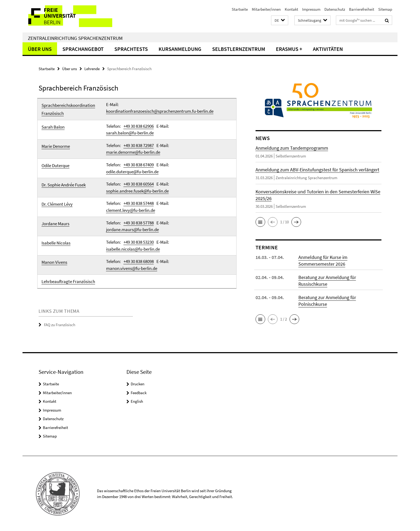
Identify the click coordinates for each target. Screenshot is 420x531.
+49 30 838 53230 (139, 242)
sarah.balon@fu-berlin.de (130, 133)
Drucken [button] (138, 383)
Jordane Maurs (55, 223)
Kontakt (291, 9)
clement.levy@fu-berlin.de (131, 210)
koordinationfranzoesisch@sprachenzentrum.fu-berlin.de (160, 111)
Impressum (311, 9)
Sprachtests (131, 49)
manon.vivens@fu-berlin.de (132, 268)
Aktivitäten (328, 49)
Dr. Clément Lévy (57, 204)
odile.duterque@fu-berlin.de (132, 171)
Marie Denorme (56, 146)
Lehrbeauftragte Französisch (68, 281)
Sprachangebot (83, 49)
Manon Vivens (54, 262)
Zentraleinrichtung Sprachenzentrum (75, 38)
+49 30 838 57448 (139, 203)
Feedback (139, 392)
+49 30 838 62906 (139, 126)
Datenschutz (335, 9)
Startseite (240, 9)
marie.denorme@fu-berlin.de (133, 152)
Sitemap (385, 9)
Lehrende (92, 69)
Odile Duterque (55, 165)
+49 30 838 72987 (139, 145)
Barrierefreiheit (362, 9)
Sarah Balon (53, 127)
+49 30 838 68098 (139, 261)
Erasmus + (289, 49)
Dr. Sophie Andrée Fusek (64, 185)
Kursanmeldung (180, 49)
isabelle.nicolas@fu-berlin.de (133, 248)
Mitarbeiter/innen (266, 9)
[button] (280, 20)
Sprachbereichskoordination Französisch (68, 109)
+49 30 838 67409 (139, 165)
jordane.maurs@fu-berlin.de (132, 229)
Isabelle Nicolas (56, 243)
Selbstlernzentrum (239, 49)
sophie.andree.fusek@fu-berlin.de (137, 191)
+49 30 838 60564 (139, 184)
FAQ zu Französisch (60, 324)
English (137, 401)
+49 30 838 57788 (139, 223)
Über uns (40, 49)
